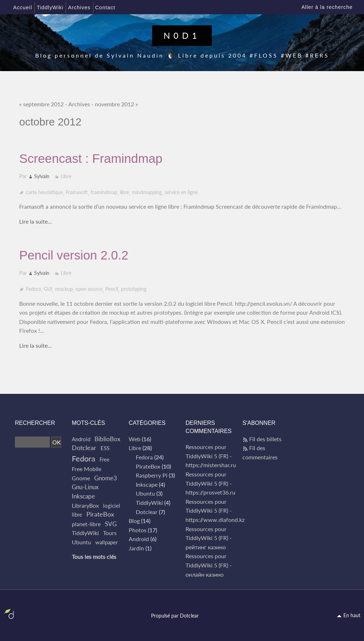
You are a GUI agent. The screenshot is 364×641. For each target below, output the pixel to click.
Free (105, 459)
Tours (110, 533)
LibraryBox (85, 505)
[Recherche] (32, 442)
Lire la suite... (36, 221)
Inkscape (83, 496)
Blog (134, 521)
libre (124, 192)
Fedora (33, 289)
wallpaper (106, 542)
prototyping (134, 289)
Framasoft (77, 192)
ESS (105, 448)
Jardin (136, 548)
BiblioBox (107, 439)
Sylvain (42, 176)
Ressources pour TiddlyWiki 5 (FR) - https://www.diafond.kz (215, 511)
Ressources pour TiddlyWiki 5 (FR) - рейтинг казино (209, 538)
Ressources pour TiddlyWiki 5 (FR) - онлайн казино (209, 565)
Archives (79, 104)
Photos (138, 530)
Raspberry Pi (152, 475)
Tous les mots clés (94, 557)
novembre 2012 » (116, 104)
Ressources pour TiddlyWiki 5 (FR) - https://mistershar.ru (211, 456)
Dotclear (84, 448)
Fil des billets (265, 439)
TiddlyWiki (85, 533)
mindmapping (147, 192)
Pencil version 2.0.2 (74, 255)
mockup (64, 289)
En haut (352, 615)
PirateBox (100, 514)
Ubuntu (81, 542)
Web (135, 439)
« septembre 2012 (41, 104)
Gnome (81, 478)
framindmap (104, 192)
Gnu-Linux (85, 487)
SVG (111, 524)
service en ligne (181, 192)
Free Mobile (87, 469)
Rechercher (35, 423)
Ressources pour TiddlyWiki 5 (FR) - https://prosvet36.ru (210, 483)
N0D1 (182, 35)
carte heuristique (44, 192)
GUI (48, 289)
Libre (66, 176)
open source (89, 289)
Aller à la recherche (327, 7)
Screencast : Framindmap (91, 158)
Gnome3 (106, 478)
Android (81, 439)
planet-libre (86, 524)
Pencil (112, 289)
